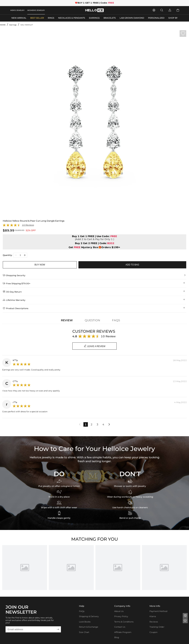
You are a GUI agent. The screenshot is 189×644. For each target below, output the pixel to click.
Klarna (153, 616)
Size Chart (84, 632)
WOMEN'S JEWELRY (36, 10)
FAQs (82, 611)
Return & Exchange (89, 627)
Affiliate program (123, 632)
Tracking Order (157, 627)
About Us (119, 611)
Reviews (154, 622)
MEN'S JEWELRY (17, 10)
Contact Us (120, 627)
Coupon (153, 632)
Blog (117, 637)
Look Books (85, 622)
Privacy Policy (121, 616)
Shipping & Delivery (89, 616)
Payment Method (158, 611)
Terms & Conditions (124, 622)
